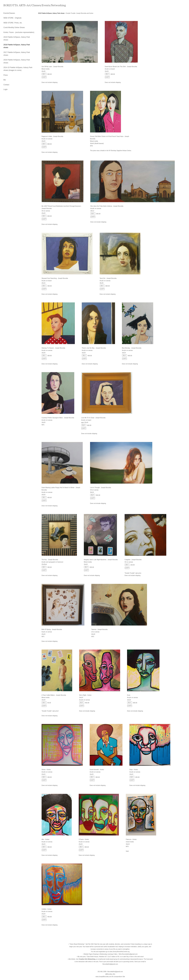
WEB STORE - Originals (12, 18)
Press (6, 75)
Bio (5, 80)
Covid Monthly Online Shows (14, 27)
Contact (6, 85)
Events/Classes (9, 13)
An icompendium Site (118, 977)
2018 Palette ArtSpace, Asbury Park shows (51, 13)
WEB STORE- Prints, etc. (13, 23)
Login (5, 89)
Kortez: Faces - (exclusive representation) (19, 32)
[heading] (10, 5)
